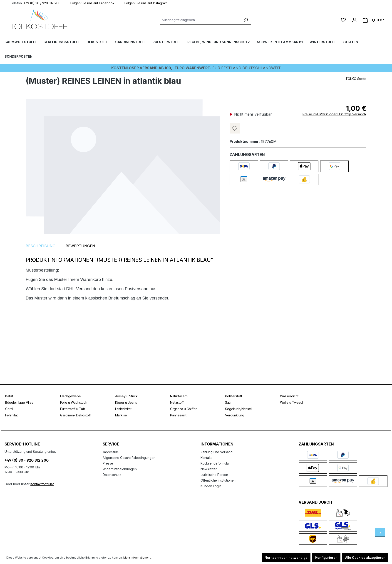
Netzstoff (177, 402)
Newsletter (209, 469)
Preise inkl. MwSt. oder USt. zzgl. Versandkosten (339, 114)
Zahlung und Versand (217, 452)
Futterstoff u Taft (73, 409)
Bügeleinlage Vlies (19, 402)
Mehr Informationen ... (138, 558)
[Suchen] (246, 20)
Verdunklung (235, 415)
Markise (121, 415)
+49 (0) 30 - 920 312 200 (27, 460)
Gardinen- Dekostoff (76, 415)
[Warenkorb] (374, 20)
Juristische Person (214, 475)
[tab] (41, 246)
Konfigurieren (326, 558)
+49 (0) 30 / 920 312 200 (42, 3)
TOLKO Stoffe (356, 79)
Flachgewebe (71, 396)
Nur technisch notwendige (286, 558)
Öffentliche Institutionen (218, 480)
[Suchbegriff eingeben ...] (200, 20)
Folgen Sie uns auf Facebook (90, 3)
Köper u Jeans (126, 402)
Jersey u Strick (126, 396)
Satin (229, 402)
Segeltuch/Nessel (238, 409)
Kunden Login (211, 486)
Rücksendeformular (215, 463)
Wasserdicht (289, 396)
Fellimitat (11, 415)
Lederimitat (123, 409)
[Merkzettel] (343, 20)
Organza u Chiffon (184, 409)
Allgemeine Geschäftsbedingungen (129, 458)
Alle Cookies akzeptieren (365, 558)
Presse (108, 463)
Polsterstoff (234, 396)
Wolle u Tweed (291, 402)
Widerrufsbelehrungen (120, 469)
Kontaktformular (42, 484)
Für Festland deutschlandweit (196, 68)
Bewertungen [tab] (80, 246)
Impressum (111, 452)
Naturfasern (179, 396)
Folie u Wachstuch (74, 402)
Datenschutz (112, 475)
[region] (123, 166)
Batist (9, 396)
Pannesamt (178, 415)
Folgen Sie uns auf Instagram (143, 3)
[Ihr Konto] (354, 20)
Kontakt (206, 458)
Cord (9, 409)
